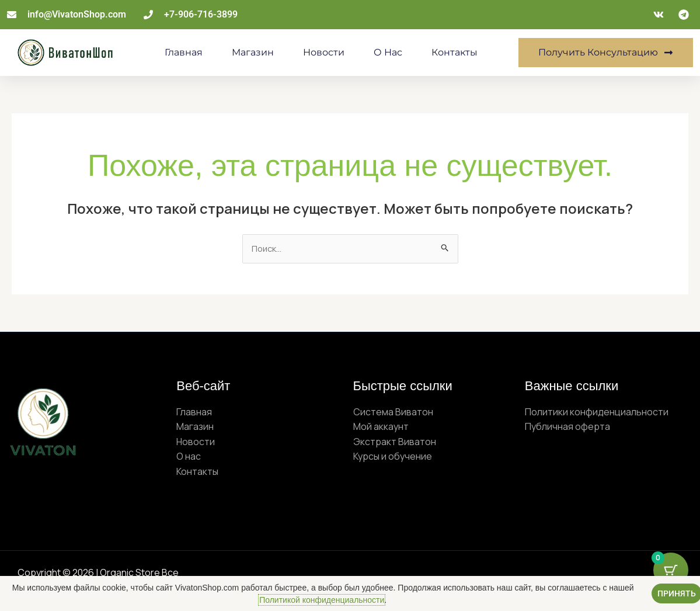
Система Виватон (393, 413)
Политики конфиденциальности (597, 413)
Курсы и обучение (393, 458)
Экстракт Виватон (395, 443)
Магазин (253, 52)
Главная (184, 52)
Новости (324, 52)
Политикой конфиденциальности (322, 600)
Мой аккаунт (381, 428)
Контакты (455, 52)
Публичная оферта (567, 428)
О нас (388, 52)
